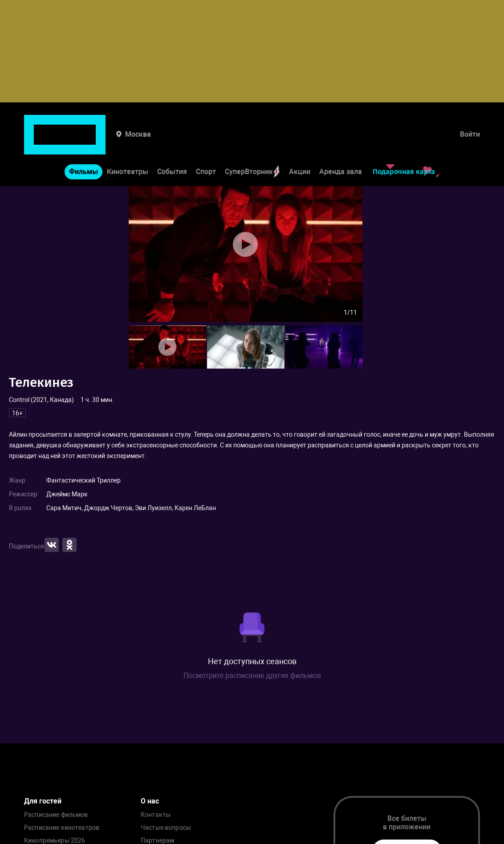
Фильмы (83, 140)
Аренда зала (341, 140)
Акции (300, 140)
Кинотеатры (128, 140)
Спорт (206, 140)
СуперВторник (252, 140)
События (172, 140)
